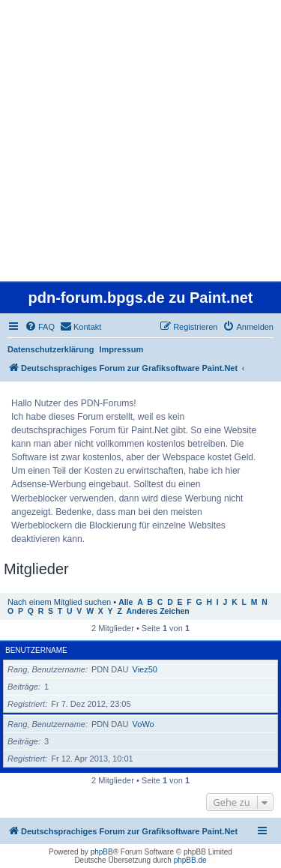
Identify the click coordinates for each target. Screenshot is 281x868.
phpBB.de (190, 860)
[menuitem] (40, 327)
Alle (126, 602)
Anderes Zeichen (158, 611)
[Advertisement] (140, 141)
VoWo (143, 724)
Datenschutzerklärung (51, 349)
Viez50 (145, 669)
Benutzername (36, 650)
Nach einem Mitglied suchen (59, 602)
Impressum (122, 349)
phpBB (102, 852)
